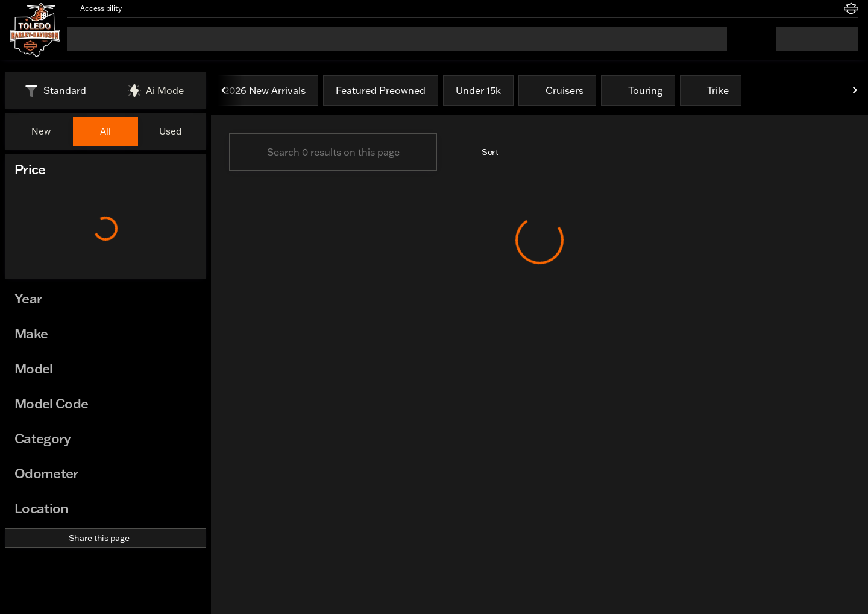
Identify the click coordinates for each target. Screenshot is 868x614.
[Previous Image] (224, 90)
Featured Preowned (381, 90)
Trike (711, 90)
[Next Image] (855, 90)
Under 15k (478, 90)
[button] (148, 8)
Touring (638, 90)
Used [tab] (170, 131)
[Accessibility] (95, 8)
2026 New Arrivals (265, 90)
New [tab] (41, 131)
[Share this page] (105, 538)
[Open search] (737, 39)
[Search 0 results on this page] (333, 152)
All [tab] (105, 131)
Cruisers (557, 90)
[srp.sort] (483, 152)
